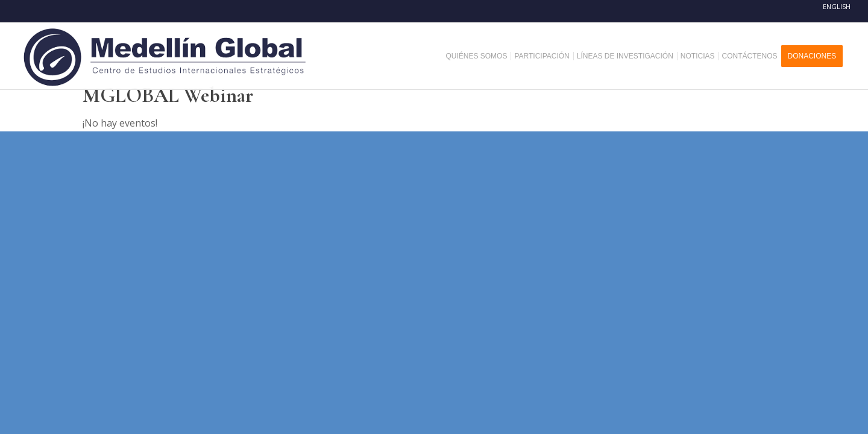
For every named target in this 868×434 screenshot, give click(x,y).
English (837, 6)
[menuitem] (481, 56)
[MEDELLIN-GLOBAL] (166, 56)
